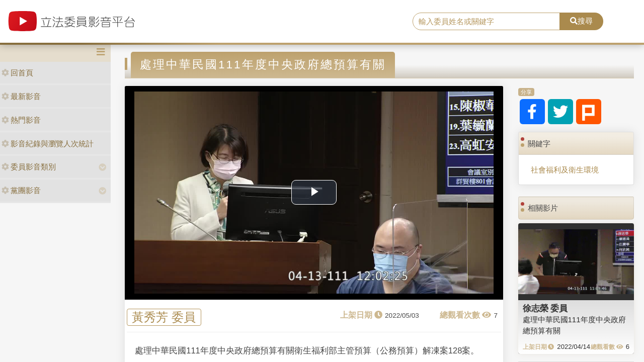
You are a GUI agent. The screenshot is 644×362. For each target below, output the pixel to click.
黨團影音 (21, 190)
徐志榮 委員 (545, 308)
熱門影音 (21, 120)
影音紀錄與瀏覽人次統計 (48, 144)
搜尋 (581, 21)
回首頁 (17, 73)
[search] (486, 22)
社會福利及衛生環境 (565, 170)
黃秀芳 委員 (164, 318)
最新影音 (21, 96)
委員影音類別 (29, 167)
